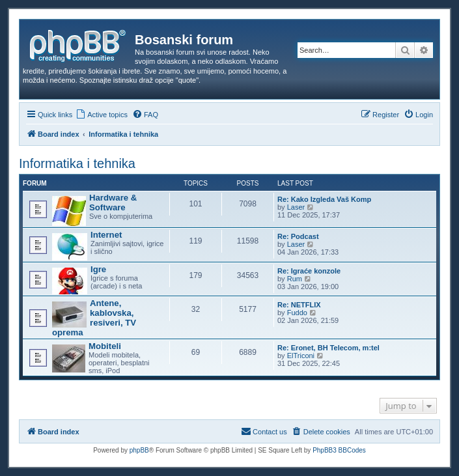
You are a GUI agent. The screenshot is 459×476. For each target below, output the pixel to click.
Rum (295, 279)
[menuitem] (102, 115)
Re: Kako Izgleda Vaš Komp (324, 199)
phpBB (139, 450)
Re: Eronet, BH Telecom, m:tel (328, 348)
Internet (106, 235)
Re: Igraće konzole (309, 271)
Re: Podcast (298, 236)
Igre (98, 269)
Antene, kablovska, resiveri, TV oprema (94, 318)
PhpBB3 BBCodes (339, 450)
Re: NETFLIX (299, 305)
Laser (296, 207)
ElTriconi (301, 356)
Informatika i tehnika (77, 163)
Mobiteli (105, 346)
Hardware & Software (113, 203)
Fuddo (297, 313)
